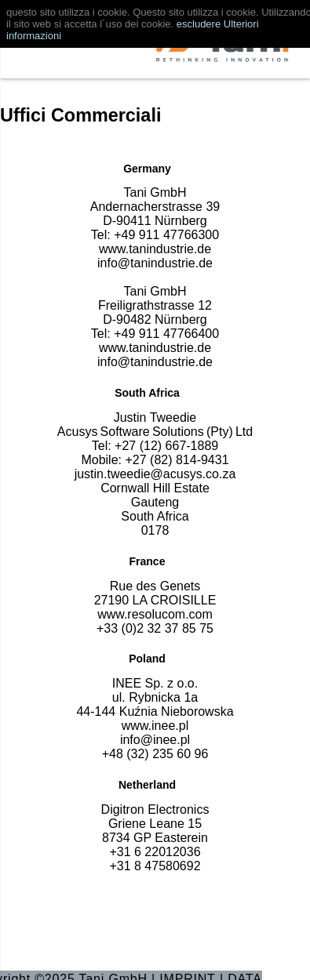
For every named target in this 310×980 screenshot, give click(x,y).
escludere (199, 24)
